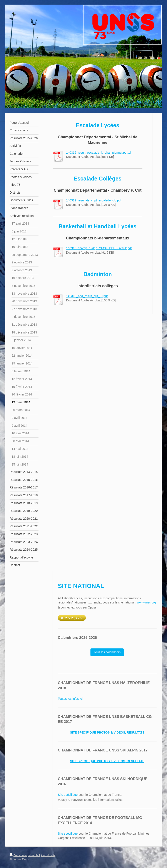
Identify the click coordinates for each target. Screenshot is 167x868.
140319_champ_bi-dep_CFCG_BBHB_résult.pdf (99, 248)
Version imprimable (24, 855)
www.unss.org (146, 602)
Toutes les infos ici (70, 699)
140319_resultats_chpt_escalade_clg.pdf (94, 200)
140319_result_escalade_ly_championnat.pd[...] (98, 153)
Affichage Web (148, 859)
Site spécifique (68, 795)
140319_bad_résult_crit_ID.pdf (87, 296)
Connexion (151, 855)
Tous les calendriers (107, 652)
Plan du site (48, 855)
